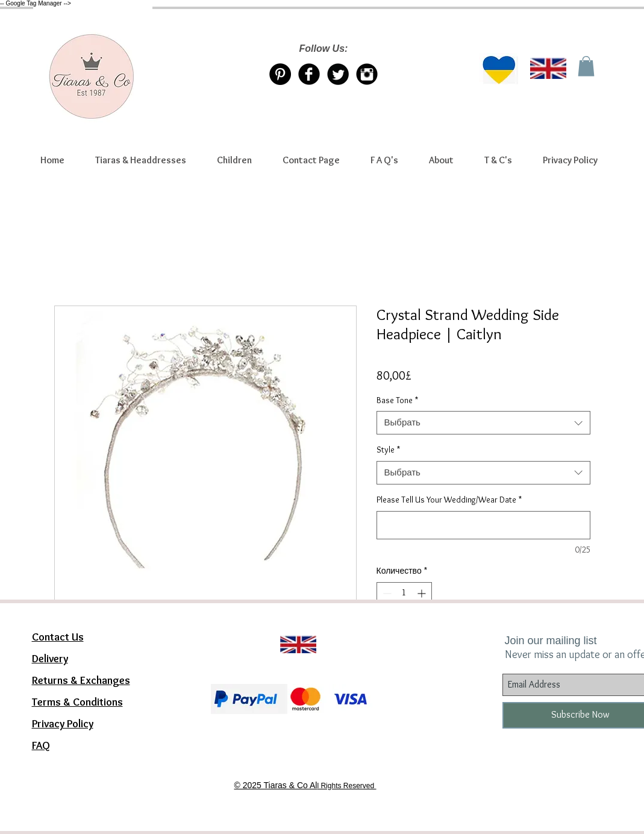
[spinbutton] (404, 593)
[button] (141, 160)
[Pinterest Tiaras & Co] (280, 74)
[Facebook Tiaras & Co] (309, 74)
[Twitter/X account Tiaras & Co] (338, 74)
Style (388, 450)
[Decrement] (386, 593)
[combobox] (483, 423)
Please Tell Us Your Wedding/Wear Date (449, 500)
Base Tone (397, 400)
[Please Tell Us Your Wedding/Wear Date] (483, 525)
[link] (586, 66)
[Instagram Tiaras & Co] (367, 74)
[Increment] (423, 593)
